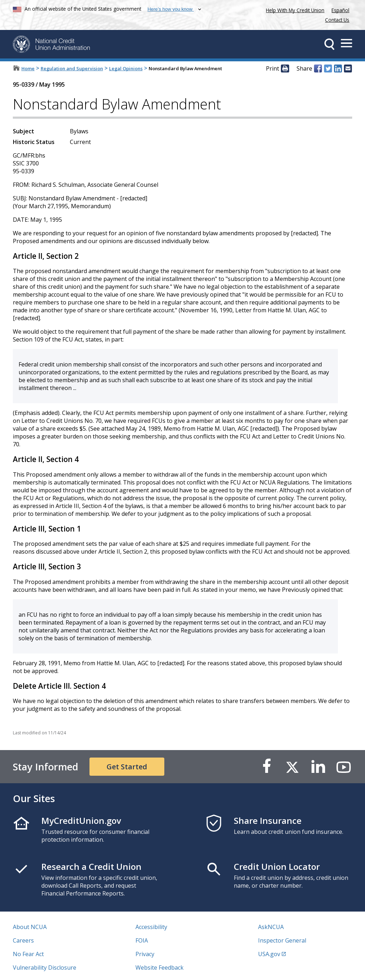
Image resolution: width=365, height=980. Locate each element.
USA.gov (269, 954)
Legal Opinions (126, 68)
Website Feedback (160, 968)
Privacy (145, 954)
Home (28, 68)
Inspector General (282, 940)
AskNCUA (271, 927)
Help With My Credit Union (294, 9)
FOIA (142, 940)
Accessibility (151, 927)
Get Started (127, 767)
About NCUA (30, 927)
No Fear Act (28, 954)
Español (340, 10)
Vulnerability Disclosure (45, 968)
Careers (23, 940)
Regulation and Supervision (72, 68)
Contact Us (337, 20)
